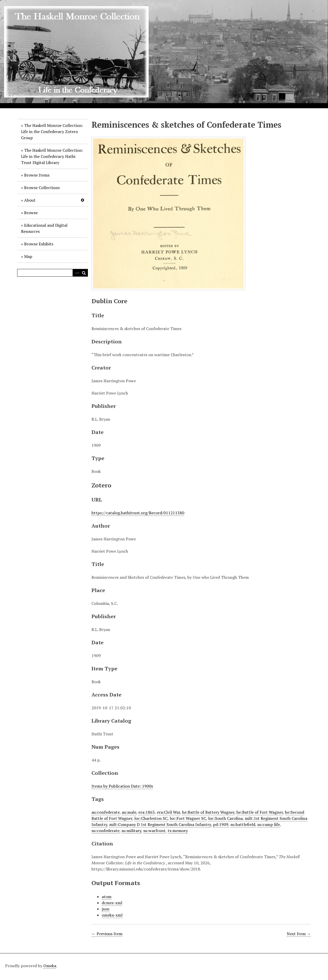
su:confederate (105, 831)
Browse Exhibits (39, 244)
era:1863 (147, 812)
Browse (31, 213)
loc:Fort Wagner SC (188, 818)
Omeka (50, 966)
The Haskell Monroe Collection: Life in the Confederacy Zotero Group (52, 132)
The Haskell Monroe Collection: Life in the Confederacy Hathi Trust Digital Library (52, 156)
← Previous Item (107, 934)
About (30, 200)
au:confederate (106, 812)
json (106, 909)
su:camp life (269, 824)
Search (84, 273)
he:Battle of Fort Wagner (260, 812)
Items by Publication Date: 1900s (122, 786)
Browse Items (37, 175)
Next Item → (299, 934)
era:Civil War (168, 812)
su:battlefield (243, 824)
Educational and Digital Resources (44, 228)
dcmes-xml (112, 903)
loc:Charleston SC (151, 818)
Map (28, 256)
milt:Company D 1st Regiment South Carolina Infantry (160, 824)
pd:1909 (221, 824)
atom (107, 897)
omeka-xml (112, 915)
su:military (131, 831)
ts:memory (178, 831)
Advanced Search (76, 273)
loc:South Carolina (225, 818)
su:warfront (154, 831)
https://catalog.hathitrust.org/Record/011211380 (138, 513)
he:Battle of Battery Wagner (208, 812)
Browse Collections (42, 188)
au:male (129, 812)
